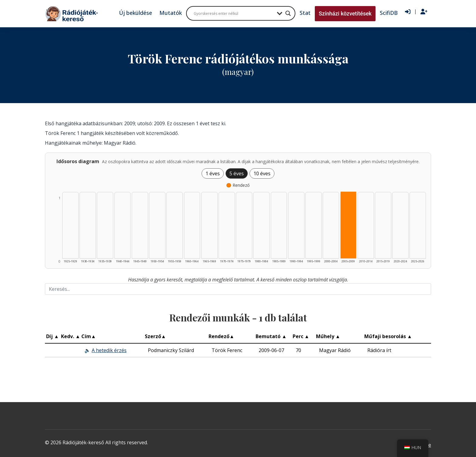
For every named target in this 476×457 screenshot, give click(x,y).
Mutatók (171, 13)
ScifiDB (389, 13)
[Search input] (234, 13)
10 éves (262, 173)
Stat (305, 13)
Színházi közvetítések (345, 13)
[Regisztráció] (424, 12)
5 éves (237, 173)
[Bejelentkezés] (408, 12)
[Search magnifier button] (288, 13)
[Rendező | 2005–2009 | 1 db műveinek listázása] (348, 225)
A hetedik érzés (109, 350)
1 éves (213, 173)
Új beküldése (136, 13)
